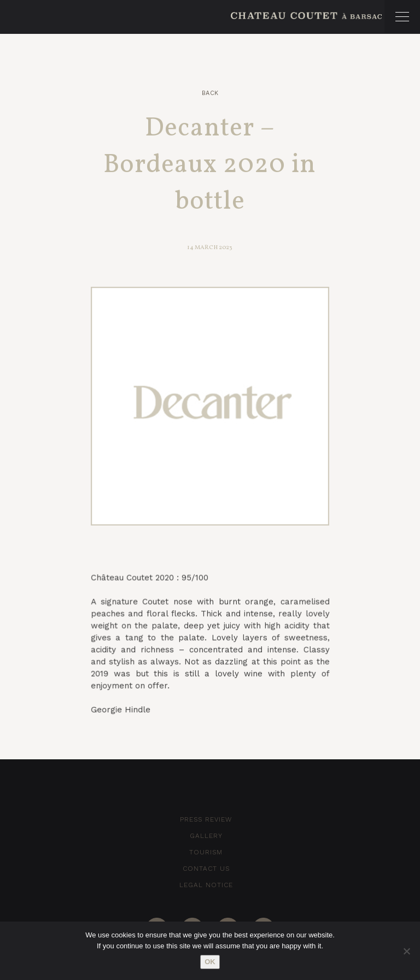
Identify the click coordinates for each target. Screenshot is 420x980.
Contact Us (206, 869)
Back (210, 93)
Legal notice (206, 885)
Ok (210, 962)
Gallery (206, 836)
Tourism (206, 852)
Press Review (206, 819)
